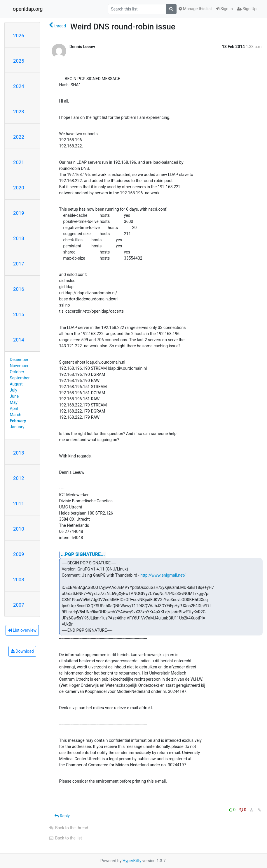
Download (22, 651)
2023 (19, 112)
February (18, 421)
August (16, 384)
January (17, 427)
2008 (19, 580)
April (14, 409)
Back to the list (65, 838)
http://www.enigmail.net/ (163, 575)
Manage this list (195, 9)
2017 (19, 264)
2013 (19, 453)
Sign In (224, 9)
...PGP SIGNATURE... (83, 554)
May (14, 402)
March (16, 415)
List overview (22, 630)
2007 (19, 605)
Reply (62, 816)
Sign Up (247, 9)
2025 (19, 61)
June (14, 396)
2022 (19, 137)
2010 (19, 529)
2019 (19, 213)
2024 (19, 86)
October (17, 372)
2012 (19, 478)
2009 (19, 554)
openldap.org (28, 9)
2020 (19, 188)
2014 (19, 340)
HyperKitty (132, 861)
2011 (19, 503)
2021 (19, 162)
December (19, 360)
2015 (19, 314)
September (20, 378)
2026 (19, 36)
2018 (19, 238)
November (19, 366)
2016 (19, 289)
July (14, 390)
